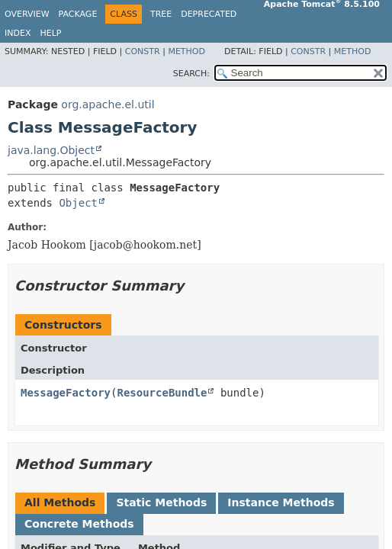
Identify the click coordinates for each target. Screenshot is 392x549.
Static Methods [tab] (161, 502)
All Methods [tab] (60, 502)
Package (78, 14)
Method (186, 51)
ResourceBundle (162, 393)
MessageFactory (66, 393)
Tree (161, 14)
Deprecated (209, 14)
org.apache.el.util (108, 104)
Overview (27, 14)
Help (50, 33)
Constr (143, 51)
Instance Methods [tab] (281, 502)
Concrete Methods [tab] (79, 524)
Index (18, 33)
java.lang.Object (51, 150)
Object (78, 203)
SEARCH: (191, 74)
